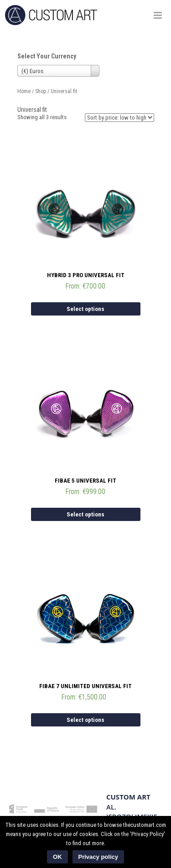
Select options (85, 309)
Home (24, 91)
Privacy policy (98, 857)
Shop (41, 91)
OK (57, 857)
